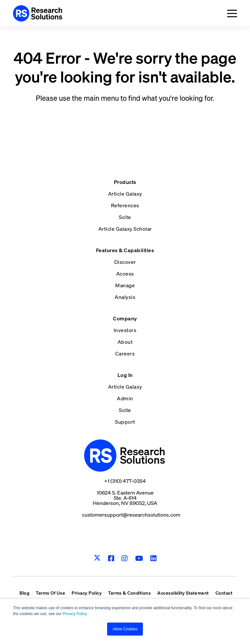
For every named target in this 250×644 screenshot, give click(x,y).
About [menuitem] (125, 342)
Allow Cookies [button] (125, 629)
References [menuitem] (125, 205)
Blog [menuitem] (24, 593)
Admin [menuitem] (125, 398)
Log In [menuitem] (125, 375)
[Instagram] (125, 558)
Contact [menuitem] (224, 593)
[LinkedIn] (153, 558)
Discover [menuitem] (125, 262)
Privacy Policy (75, 614)
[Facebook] (111, 558)
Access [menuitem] (125, 274)
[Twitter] (97, 558)
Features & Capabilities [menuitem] (125, 250)
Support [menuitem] (125, 422)
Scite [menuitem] (125, 217)
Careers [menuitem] (125, 354)
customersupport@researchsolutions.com (131, 515)
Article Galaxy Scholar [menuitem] (125, 229)
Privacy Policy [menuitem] (87, 593)
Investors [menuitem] (125, 330)
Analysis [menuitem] (125, 297)
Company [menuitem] (125, 318)
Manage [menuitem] (125, 285)
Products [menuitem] (125, 182)
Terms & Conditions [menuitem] (129, 593)
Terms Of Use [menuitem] (50, 593)
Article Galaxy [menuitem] (125, 194)
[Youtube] (139, 558)
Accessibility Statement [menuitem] (183, 593)
